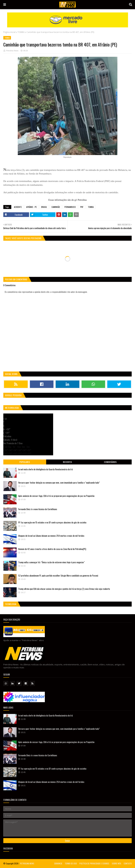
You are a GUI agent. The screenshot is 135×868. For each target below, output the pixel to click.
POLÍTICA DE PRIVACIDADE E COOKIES (94, 863)
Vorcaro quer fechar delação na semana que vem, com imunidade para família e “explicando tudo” (59, 483)
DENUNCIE (58, 863)
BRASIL (44, 207)
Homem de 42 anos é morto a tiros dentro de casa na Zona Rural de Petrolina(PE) (52, 549)
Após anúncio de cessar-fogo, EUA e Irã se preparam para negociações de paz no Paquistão (56, 496)
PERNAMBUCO (70, 207)
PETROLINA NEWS (27, 863)
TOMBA (21, 32)
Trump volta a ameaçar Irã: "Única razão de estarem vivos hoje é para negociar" (51, 562)
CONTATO (128, 863)
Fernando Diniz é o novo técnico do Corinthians (38, 509)
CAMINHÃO (56, 207)
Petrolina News (12, 51)
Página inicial (9, 32)
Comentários (110, 462)
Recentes (67, 462)
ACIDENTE (18, 207)
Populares (25, 462)
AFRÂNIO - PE (31, 207)
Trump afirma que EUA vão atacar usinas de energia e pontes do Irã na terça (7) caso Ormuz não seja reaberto (64, 589)
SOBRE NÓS (116, 863)
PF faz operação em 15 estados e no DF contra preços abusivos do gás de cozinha (52, 522)
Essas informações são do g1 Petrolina (67, 200)
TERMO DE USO (71, 863)
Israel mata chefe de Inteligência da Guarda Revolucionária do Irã (45, 469)
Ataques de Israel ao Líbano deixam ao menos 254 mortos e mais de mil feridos (51, 536)
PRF (82, 207)
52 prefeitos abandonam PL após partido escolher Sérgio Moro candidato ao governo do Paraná (58, 576)
